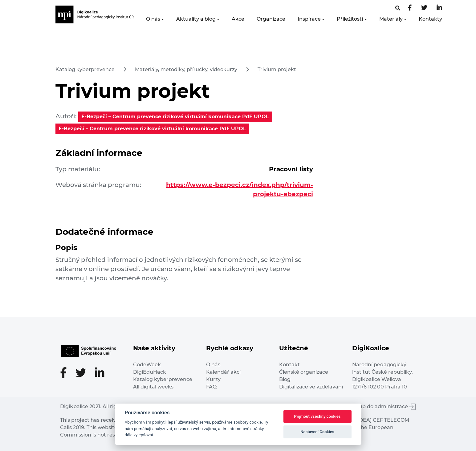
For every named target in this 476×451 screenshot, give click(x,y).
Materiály (391, 19)
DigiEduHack (150, 372)
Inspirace (309, 19)
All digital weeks (153, 387)
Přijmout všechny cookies (317, 416)
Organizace (271, 19)
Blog (285, 379)
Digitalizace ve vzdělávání (311, 387)
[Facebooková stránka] (398, 8)
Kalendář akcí (223, 372)
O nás (153, 19)
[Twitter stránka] (424, 8)
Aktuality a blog (196, 19)
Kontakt (289, 365)
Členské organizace (304, 372)
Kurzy (213, 379)
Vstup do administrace (384, 406)
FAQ (211, 387)
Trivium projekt (277, 69)
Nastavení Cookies (317, 432)
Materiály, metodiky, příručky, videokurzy (186, 69)
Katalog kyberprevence (85, 69)
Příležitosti (350, 19)
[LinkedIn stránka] (439, 8)
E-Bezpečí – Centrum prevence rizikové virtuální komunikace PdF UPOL (175, 117)
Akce (238, 19)
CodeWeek (147, 365)
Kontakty (430, 19)
